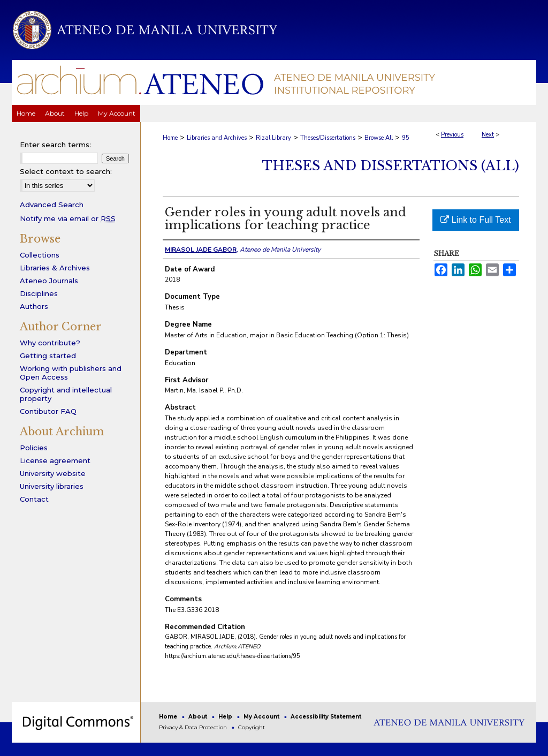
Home (170, 138)
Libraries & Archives (55, 268)
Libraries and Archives (217, 138)
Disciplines (39, 293)
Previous (452, 135)
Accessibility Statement (326, 717)
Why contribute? (50, 343)
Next (488, 135)
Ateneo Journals (49, 281)
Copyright (252, 727)
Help (226, 717)
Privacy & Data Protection (194, 727)
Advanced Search (52, 205)
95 (406, 138)
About (199, 717)
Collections (40, 255)
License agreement (55, 460)
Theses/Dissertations (328, 138)
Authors (34, 306)
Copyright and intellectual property (66, 394)
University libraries (52, 486)
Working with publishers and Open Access (71, 373)
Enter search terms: (55, 145)
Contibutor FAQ (48, 411)
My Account (262, 717)
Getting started (48, 356)
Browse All (379, 138)
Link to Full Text (475, 220)
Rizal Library (273, 138)
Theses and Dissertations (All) (391, 166)
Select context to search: (66, 171)
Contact (34, 499)
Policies (34, 448)
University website (53, 473)
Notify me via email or (68, 218)
